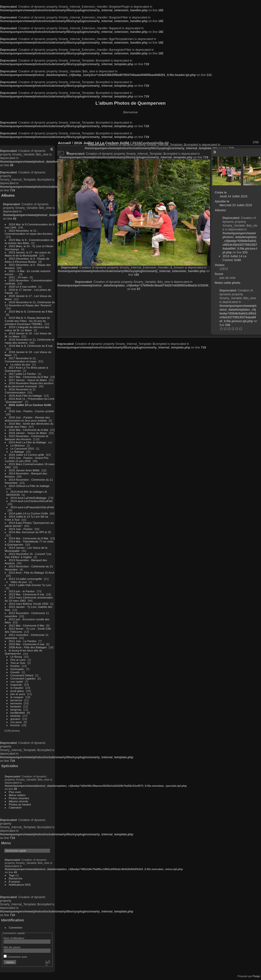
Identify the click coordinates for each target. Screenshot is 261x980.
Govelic (15, 672)
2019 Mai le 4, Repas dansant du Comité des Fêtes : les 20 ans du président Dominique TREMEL (27, 321)
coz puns (16, 722)
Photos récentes (19, 798)
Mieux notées (17, 795)
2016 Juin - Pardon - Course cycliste (32, 411)
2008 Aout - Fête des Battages (28, 647)
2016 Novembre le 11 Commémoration (20, 391)
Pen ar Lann (18, 660)
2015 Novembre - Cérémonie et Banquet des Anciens (27, 438)
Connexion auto (15, 957)
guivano (15, 719)
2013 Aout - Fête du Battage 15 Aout (32, 573)
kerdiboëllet (18, 713)
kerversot (16, 700)
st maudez (17, 688)
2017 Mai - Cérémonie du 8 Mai (29, 377)
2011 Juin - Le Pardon (23, 641)
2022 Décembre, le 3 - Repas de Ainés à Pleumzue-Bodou (27, 260)
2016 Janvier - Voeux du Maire (28, 433)
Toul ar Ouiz (18, 663)
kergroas (16, 709)
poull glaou (17, 691)
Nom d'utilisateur (14, 938)
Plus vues (15, 792)
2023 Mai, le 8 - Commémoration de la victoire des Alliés (29, 241)
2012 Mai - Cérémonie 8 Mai (27, 625)
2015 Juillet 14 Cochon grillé (27, 455)
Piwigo (256, 976)
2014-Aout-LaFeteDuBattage (28, 498)
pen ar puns (18, 694)
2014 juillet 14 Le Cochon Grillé (28, 513)
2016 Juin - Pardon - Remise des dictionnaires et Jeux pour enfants (27, 419)
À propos (14, 881)
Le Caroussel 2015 (22, 448)
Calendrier (15, 807)
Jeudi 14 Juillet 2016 (233, 196)
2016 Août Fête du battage (25, 396)
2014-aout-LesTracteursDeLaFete (32, 501)
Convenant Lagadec (23, 678)
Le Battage (17, 452)
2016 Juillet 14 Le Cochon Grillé (30, 405)
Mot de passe (12, 947)
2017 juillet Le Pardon (22, 374)
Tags (12, 875)
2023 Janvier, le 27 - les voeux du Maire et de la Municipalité (28, 254)
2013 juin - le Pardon (22, 591)
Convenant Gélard (22, 675)
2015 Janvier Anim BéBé (24, 470)
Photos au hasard (20, 804)
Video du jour (19, 582)
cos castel (17, 681)
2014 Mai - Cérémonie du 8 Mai (29, 538)
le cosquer (17, 697)
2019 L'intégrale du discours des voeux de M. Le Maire (27, 329)
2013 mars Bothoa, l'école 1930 (29, 604)
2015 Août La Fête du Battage (27, 442)
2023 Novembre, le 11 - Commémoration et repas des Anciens (29, 232)
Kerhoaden (17, 669)
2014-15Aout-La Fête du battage (29, 486)
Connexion (16, 927)
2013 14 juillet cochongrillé (26, 579)
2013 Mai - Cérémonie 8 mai (27, 594)
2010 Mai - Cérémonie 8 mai (27, 644)
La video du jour (21, 364)
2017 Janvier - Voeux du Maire (28, 380)
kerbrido (16, 716)
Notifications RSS (20, 885)
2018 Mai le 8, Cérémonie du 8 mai (31, 346)
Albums (8, 195)
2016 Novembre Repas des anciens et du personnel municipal (29, 385)
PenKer (15, 666)
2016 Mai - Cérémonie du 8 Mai (29, 430)
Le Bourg (16, 657)
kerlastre (16, 706)
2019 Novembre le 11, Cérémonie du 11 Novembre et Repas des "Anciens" (30, 304)
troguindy (16, 685)
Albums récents (19, 801)
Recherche (16, 878)
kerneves (16, 703)
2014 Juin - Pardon (21, 529)
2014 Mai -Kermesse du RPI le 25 (30, 532)
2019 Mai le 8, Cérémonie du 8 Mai (31, 311)
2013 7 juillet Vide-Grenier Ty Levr (30, 585)
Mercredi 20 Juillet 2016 (236, 205)
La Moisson (18, 445)
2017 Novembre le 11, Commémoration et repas (21, 360)
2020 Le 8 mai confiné (23, 287)
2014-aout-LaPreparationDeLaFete (32, 507)
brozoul (15, 725)
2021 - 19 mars (18, 277)
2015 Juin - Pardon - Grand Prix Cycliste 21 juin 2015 (27, 459)
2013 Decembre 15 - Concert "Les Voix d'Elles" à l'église (28, 555)
